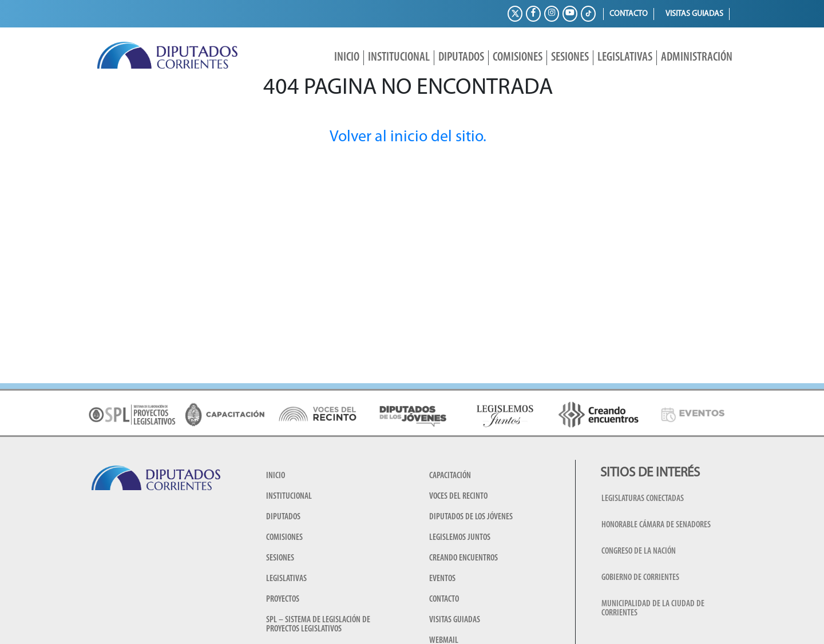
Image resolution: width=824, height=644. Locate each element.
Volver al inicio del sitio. (408, 137)
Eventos (442, 579)
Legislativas (625, 57)
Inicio (347, 57)
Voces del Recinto (458, 496)
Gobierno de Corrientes (640, 578)
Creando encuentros (463, 558)
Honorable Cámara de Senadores (656, 525)
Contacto (629, 14)
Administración (697, 57)
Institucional (399, 57)
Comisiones (518, 57)
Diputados (461, 57)
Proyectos (283, 599)
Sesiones (570, 57)
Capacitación (450, 476)
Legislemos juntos (460, 538)
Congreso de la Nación (639, 551)
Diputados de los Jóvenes (471, 517)
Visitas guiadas (694, 14)
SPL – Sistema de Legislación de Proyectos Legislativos (318, 625)
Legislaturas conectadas (643, 499)
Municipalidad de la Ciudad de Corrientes (653, 609)
